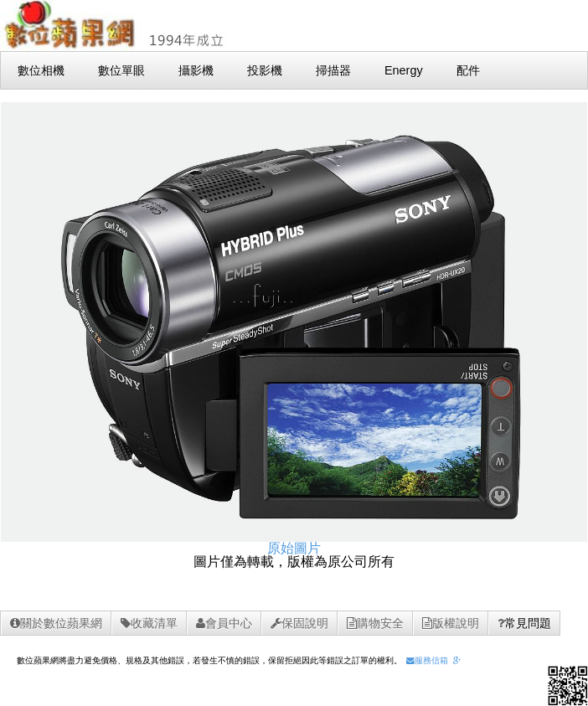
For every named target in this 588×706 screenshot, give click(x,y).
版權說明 (451, 623)
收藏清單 (149, 623)
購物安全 (375, 623)
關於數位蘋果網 (56, 623)
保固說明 (299, 623)
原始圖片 (294, 548)
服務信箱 (427, 660)
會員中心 (224, 623)
